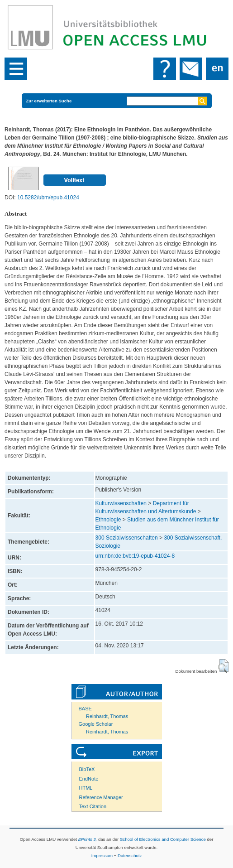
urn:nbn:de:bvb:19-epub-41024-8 (135, 556)
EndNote (89, 779)
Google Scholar (96, 724)
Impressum (102, 856)
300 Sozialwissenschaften (127, 538)
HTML (86, 788)
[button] (223, 666)
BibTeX (87, 769)
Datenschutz (130, 856)
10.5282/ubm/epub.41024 (48, 198)
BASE (85, 709)
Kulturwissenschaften (121, 503)
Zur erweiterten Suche (49, 101)
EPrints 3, (88, 839)
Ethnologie (108, 520)
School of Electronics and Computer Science (163, 839)
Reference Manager (101, 797)
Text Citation (93, 806)
